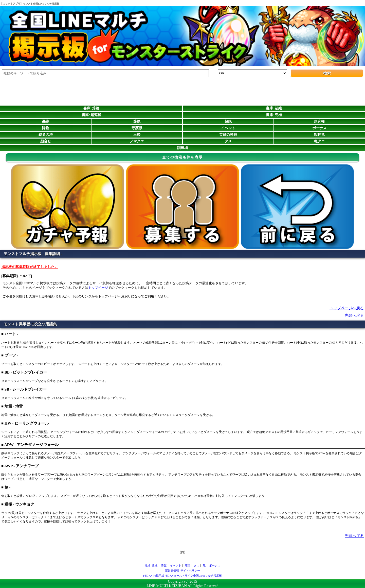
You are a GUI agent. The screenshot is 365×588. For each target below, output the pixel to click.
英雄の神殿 (228, 135)
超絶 (228, 121)
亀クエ (319, 141)
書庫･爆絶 (91, 108)
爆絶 (137, 121)
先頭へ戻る (354, 315)
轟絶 (46, 121)
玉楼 (137, 135)
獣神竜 (319, 135)
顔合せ (46, 141)
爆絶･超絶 (151, 565)
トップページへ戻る (347, 308)
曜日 (188, 565)
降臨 (46, 128)
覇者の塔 (46, 135)
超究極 (319, 121)
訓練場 (182, 148)
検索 (327, 73)
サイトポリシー (190, 570)
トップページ (98, 288)
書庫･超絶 (274, 108)
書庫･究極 (274, 115)
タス (228, 141)
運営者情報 (172, 570)
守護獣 (137, 128)
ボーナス (319, 128)
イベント (228, 128)
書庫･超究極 (91, 115)
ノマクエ (137, 141)
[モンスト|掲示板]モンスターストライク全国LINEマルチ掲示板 (182, 576)
